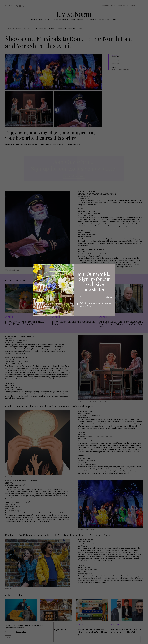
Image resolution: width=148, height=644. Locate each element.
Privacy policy (84, 303)
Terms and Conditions (97, 303)
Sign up (109, 297)
